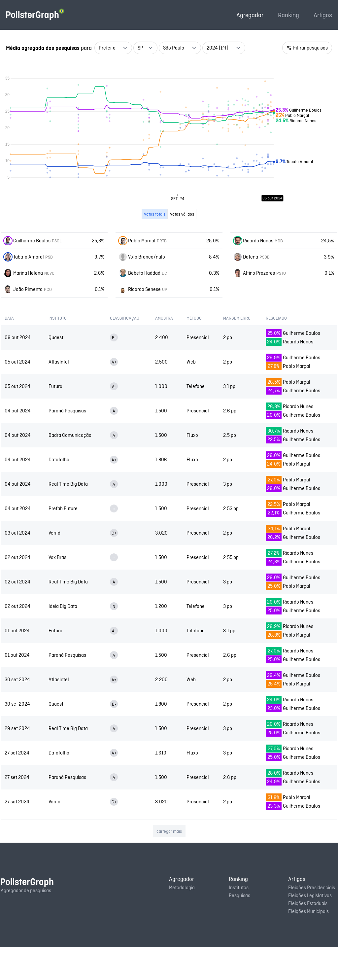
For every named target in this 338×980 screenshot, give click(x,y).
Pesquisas (239, 928)
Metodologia (182, 920)
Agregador (250, 15)
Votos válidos (182, 247)
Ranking (288, 15)
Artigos (323, 15)
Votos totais (155, 247)
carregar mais (169, 864)
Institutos (239, 920)
